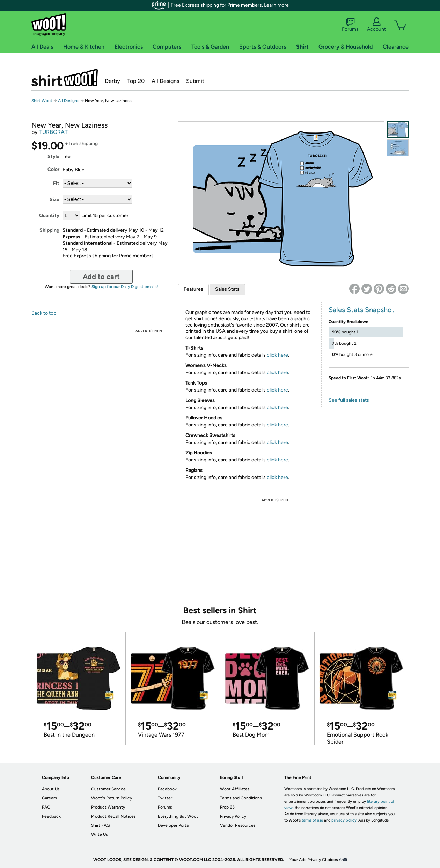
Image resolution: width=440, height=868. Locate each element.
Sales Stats (227, 289)
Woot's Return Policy (112, 798)
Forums (350, 25)
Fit (56, 183)
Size (54, 199)
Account (376, 25)
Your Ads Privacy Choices (314, 860)
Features (193, 289)
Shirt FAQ (100, 825)
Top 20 (136, 81)
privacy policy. (344, 820)
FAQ (46, 807)
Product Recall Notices (113, 816)
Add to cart (101, 277)
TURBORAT (53, 132)
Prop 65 (227, 807)
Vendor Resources (238, 825)
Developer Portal (174, 825)
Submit (195, 81)
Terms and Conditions (241, 798)
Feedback (51, 816)
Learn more (276, 5)
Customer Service (108, 789)
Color (53, 169)
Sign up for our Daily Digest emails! (125, 287)
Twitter (165, 798)
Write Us (100, 834)
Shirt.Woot (65, 78)
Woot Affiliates (235, 789)
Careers (49, 798)
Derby (112, 81)
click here (277, 355)
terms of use (312, 820)
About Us (51, 789)
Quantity (49, 216)
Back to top (44, 313)
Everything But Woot (178, 816)
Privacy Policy (233, 816)
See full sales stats (349, 400)
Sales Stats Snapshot (362, 310)
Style (53, 156)
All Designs (165, 81)
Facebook (167, 789)
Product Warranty (108, 807)
